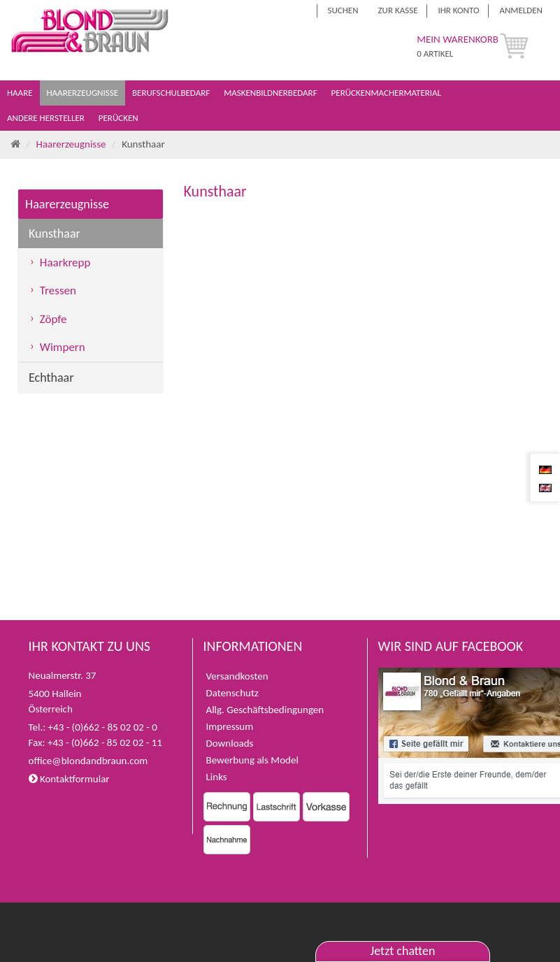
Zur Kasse (398, 10)
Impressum (230, 726)
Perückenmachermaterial (387, 93)
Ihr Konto (458, 10)
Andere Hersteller (47, 118)
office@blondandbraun (78, 761)
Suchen (343, 10)
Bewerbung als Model (252, 760)
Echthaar (51, 378)
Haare (21, 93)
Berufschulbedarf (172, 93)
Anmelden (521, 10)
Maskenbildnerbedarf (271, 93)
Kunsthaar (55, 234)
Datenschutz (232, 693)
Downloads (230, 743)
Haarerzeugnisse (84, 93)
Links (217, 777)
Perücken (120, 118)
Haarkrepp (65, 263)
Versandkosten (237, 676)
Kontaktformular (69, 779)
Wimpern (63, 347)
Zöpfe (53, 319)
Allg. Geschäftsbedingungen (265, 710)
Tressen (58, 290)
